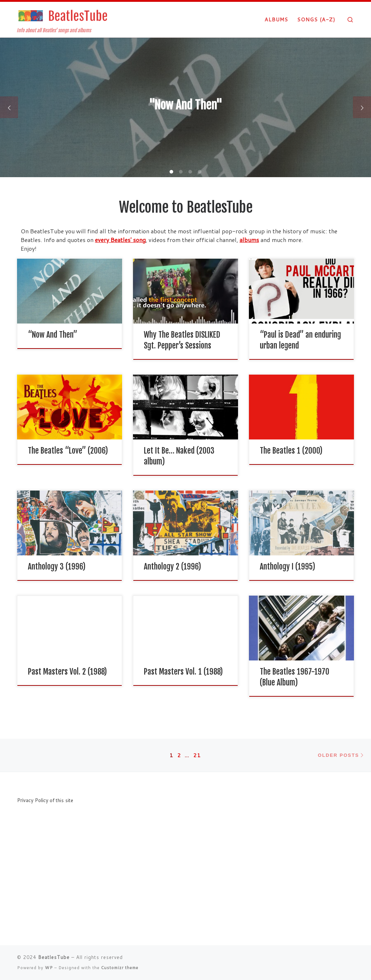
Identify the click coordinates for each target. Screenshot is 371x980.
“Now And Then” (53, 335)
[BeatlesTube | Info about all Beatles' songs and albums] (62, 15)
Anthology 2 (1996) (172, 566)
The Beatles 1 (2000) (291, 451)
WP (49, 968)
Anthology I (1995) (287, 566)
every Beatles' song (120, 240)
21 (197, 755)
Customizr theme (120, 968)
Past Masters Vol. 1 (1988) (183, 672)
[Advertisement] (185, 885)
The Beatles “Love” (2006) (68, 451)
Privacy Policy (33, 800)
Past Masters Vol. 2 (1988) (67, 672)
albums (249, 240)
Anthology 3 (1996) (57, 566)
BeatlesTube (54, 957)
